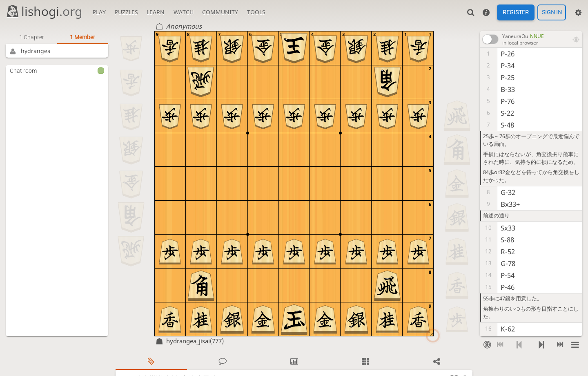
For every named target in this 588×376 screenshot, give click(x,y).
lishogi (44, 11)
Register (516, 13)
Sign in (552, 13)
